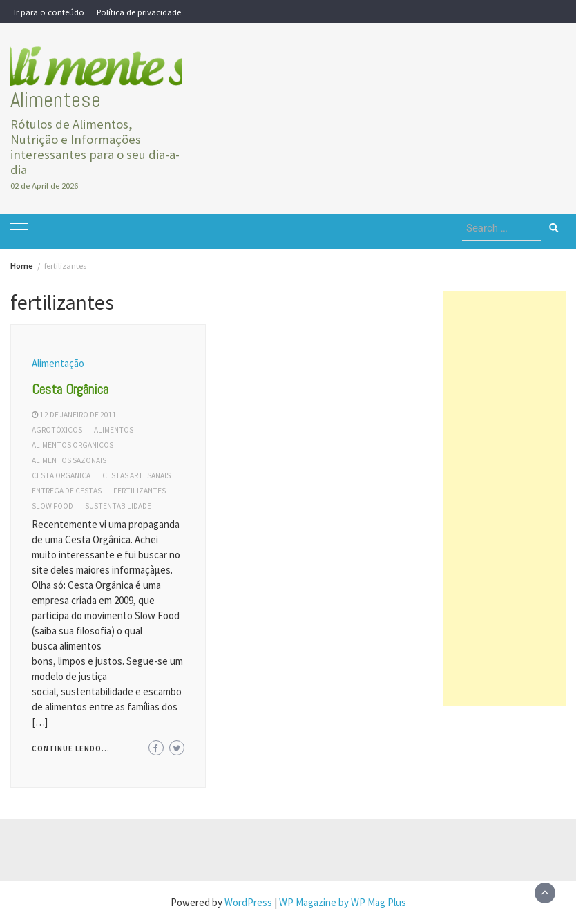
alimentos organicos (73, 445)
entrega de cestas (67, 491)
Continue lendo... (71, 748)
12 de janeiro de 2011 (78, 415)
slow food (52, 506)
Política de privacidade (139, 12)
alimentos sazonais (69, 460)
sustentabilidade (118, 506)
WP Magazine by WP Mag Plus (343, 902)
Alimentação (58, 363)
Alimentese (56, 100)
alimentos (114, 430)
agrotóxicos (57, 430)
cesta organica (61, 475)
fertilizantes (140, 491)
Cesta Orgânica (70, 389)
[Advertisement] (505, 498)
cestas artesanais (136, 475)
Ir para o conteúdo (49, 12)
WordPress (248, 902)
